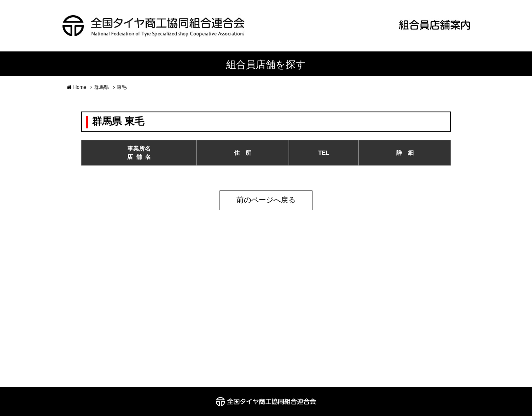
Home (80, 87)
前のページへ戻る (266, 200)
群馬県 (102, 87)
